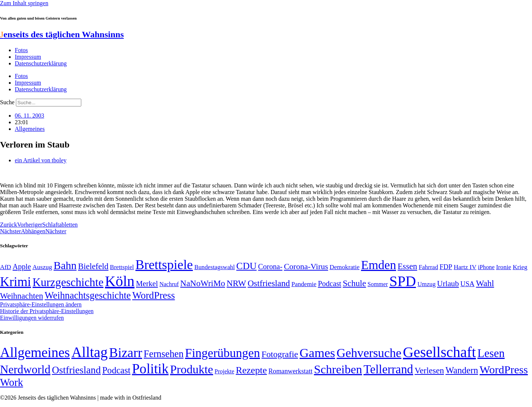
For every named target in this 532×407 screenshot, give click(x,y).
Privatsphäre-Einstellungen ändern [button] (41, 304)
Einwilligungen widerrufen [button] (32, 318)
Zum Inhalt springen (24, 3)
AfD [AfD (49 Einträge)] (6, 267)
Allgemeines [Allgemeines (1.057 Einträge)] (35, 352)
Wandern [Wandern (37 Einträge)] (462, 370)
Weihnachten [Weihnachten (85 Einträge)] (22, 296)
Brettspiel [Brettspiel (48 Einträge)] (122, 267)
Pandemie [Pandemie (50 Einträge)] (304, 284)
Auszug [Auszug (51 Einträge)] (42, 267)
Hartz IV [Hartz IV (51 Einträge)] (465, 267)
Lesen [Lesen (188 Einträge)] (491, 353)
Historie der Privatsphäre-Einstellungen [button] (47, 311)
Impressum (28, 57)
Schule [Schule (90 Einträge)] (354, 283)
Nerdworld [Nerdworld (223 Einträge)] (25, 369)
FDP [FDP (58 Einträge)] (446, 267)
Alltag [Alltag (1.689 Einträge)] (89, 352)
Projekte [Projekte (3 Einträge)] (224, 371)
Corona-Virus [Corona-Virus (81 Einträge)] (306, 266)
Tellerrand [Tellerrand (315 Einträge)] (388, 369)
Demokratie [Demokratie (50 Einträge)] (345, 267)
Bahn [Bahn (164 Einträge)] (65, 265)
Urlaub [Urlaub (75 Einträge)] (448, 284)
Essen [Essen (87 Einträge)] (407, 266)
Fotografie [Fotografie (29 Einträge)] (280, 354)
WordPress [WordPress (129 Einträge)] (154, 295)
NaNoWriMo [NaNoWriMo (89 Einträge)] (203, 283)
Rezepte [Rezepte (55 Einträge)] (251, 370)
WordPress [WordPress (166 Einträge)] (504, 370)
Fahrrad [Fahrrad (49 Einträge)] (428, 267)
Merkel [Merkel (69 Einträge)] (147, 284)
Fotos (21, 50)
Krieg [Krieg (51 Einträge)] (520, 267)
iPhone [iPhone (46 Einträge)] (486, 267)
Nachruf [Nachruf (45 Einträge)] (169, 284)
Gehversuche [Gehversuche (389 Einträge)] (369, 353)
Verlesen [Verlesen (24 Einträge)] (429, 370)
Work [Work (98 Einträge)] (11, 382)
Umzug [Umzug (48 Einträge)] (427, 284)
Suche (7, 102)
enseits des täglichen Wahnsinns (62, 34)
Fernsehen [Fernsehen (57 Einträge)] (164, 354)
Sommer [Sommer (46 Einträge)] (378, 284)
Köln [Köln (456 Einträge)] (120, 281)
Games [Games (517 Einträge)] (317, 353)
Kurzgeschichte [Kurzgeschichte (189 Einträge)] (68, 282)
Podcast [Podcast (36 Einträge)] (116, 370)
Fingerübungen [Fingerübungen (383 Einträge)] (223, 353)
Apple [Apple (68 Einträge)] (22, 267)
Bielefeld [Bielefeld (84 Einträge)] (93, 266)
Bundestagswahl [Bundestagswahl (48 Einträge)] (214, 267)
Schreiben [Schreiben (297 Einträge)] (338, 369)
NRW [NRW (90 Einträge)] (236, 283)
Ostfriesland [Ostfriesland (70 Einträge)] (76, 370)
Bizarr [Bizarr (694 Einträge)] (126, 353)
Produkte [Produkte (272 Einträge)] (192, 369)
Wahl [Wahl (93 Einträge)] (485, 283)
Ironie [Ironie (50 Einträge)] (504, 267)
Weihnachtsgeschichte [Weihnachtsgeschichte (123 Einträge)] (88, 296)
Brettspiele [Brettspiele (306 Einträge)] (164, 265)
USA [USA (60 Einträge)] (467, 284)
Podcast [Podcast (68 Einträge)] (330, 284)
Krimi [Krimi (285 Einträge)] (16, 282)
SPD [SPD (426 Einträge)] (403, 281)
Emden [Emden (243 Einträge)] (378, 265)
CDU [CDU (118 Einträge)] (247, 266)
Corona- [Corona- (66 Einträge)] (270, 267)
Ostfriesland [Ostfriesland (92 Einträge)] (269, 283)
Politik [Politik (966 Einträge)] (150, 369)
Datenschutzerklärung (41, 63)
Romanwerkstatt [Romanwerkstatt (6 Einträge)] (290, 371)
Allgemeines (30, 129)
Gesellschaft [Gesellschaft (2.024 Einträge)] (440, 352)
